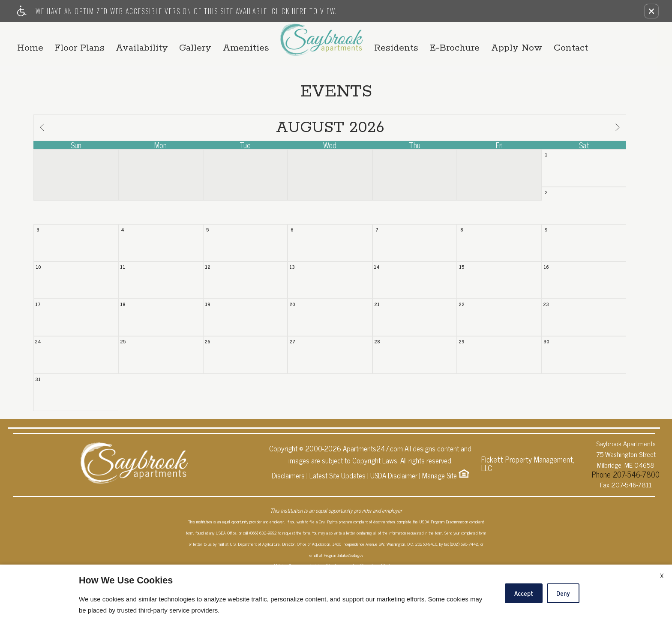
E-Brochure (481, 40)
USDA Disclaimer (394, 523)
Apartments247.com (373, 496)
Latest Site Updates (337, 523)
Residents (415, 40)
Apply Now (551, 40)
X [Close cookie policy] (662, 575)
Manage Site (439, 523)
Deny (563, 593)
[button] (651, 11)
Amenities (256, 45)
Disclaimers (288, 523)
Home (74, 35)
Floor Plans (131, 35)
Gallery (263, 35)
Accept (524, 593)
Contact (613, 40)
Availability (202, 35)
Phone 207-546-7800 (626, 520)
